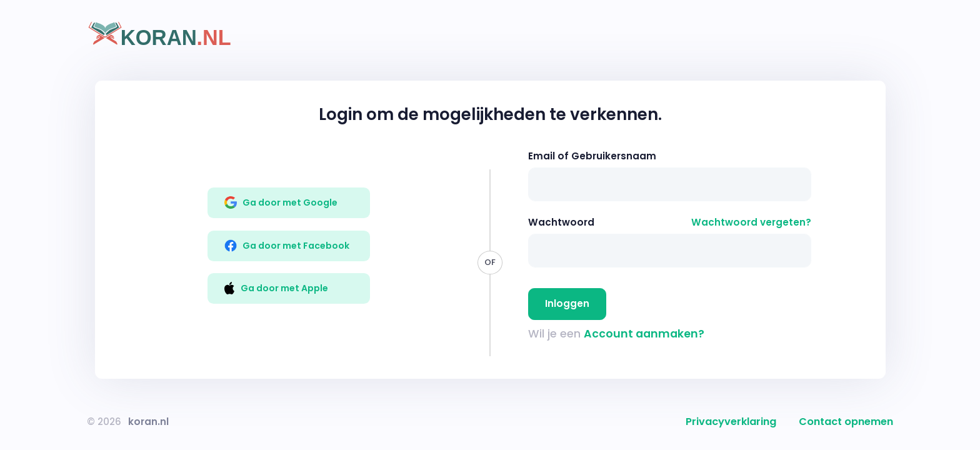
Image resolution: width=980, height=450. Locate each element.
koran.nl (148, 422)
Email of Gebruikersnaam (592, 156)
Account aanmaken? (644, 334)
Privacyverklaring (731, 422)
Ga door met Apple (276, 288)
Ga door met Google (281, 202)
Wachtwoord (561, 222)
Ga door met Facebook (287, 246)
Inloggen (567, 303)
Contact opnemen (846, 422)
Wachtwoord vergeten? (751, 222)
